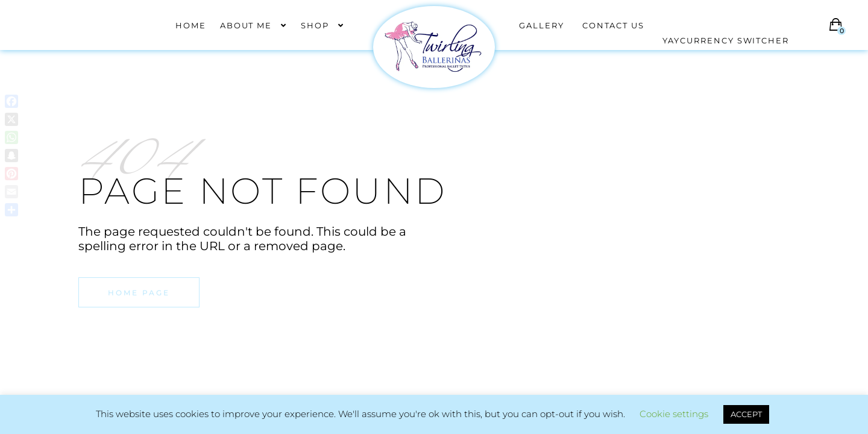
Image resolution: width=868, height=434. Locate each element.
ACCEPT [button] (746, 414)
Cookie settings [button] (674, 414)
